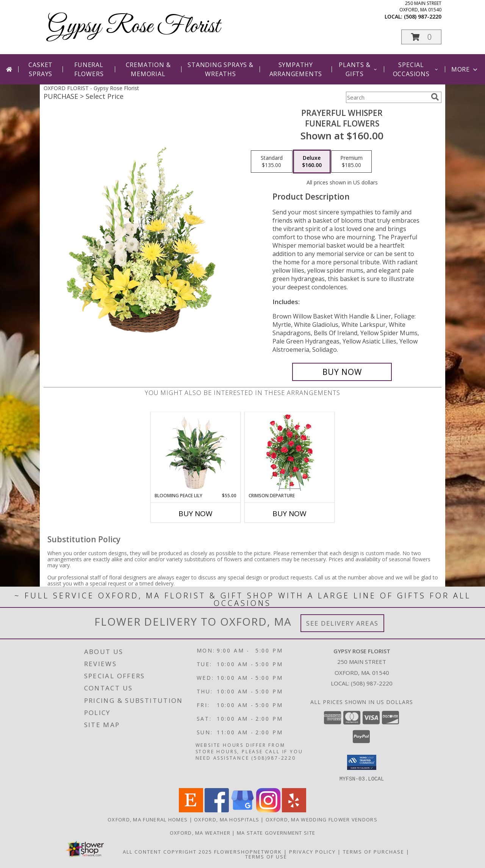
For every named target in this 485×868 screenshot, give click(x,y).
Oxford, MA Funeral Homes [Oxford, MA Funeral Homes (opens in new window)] (148, 819)
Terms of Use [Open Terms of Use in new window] (266, 856)
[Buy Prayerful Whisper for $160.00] (342, 372)
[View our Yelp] (294, 810)
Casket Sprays (41, 69)
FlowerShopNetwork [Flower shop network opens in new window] (248, 851)
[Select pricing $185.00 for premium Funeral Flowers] (351, 162)
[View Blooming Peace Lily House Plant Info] (196, 452)
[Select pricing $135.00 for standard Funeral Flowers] (272, 162)
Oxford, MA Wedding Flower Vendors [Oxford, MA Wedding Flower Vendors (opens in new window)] (322, 819)
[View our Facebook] (217, 810)
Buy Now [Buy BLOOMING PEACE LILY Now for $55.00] (196, 514)
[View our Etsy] (191, 810)
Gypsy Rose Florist (134, 27)
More (465, 69)
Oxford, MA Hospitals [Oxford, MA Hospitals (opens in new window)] (227, 819)
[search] (435, 97)
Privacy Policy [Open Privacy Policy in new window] (312, 851)
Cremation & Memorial (148, 69)
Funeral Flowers (89, 69)
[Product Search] (387, 97)
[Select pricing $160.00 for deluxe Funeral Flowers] (312, 162)
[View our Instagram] (268, 810)
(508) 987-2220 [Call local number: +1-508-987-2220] (423, 16)
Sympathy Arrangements (296, 69)
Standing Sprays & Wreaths (221, 69)
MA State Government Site (276, 832)
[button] (421, 37)
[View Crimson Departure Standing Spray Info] (290, 452)
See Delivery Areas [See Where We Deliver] (342, 623)
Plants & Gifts (358, 69)
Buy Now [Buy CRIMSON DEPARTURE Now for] (289, 514)
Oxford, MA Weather (200, 832)
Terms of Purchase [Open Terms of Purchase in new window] (374, 851)
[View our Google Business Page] (242, 810)
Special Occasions (416, 69)
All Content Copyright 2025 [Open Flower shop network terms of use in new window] (167, 851)
